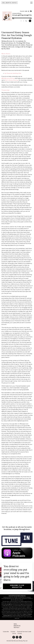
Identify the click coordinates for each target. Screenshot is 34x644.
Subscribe (6, 632)
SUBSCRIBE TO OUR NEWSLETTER (17, 586)
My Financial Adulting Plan (13, 73)
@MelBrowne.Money (8, 78)
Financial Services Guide (24, 632)
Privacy (20, 633)
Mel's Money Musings (12, 80)
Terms (25, 614)
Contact (13, 632)
